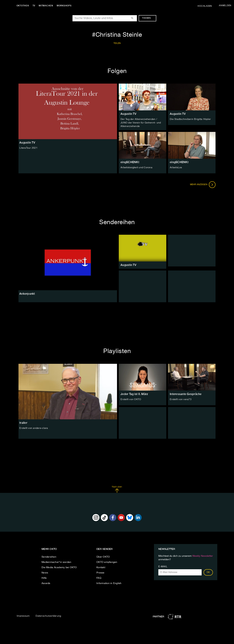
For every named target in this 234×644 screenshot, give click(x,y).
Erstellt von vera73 (181, 399)
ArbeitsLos (176, 167)
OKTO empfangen (107, 562)
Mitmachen (46, 6)
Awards (46, 583)
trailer (23, 423)
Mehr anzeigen (203, 184)
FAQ (99, 578)
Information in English (109, 583)
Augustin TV (128, 114)
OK (208, 572)
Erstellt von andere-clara (34, 428)
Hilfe (44, 578)
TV (34, 6)
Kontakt (101, 567)
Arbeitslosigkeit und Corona (136, 167)
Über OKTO (103, 557)
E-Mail (163, 566)
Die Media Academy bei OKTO (59, 567)
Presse (100, 573)
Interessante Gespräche (186, 394)
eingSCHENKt (130, 162)
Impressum (23, 616)
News (45, 573)
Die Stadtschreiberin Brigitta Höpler (190, 119)
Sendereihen (49, 557)
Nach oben (117, 489)
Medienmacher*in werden (56, 562)
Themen (148, 18)
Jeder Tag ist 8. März (134, 394)
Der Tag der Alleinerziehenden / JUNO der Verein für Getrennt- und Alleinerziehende (141, 123)
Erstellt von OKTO (131, 399)
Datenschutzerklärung (48, 616)
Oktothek (23, 6)
